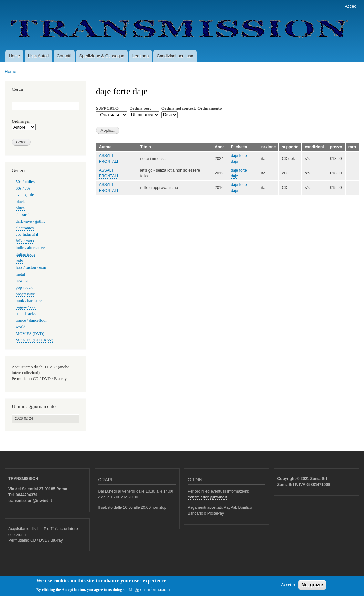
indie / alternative (30, 248)
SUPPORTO (107, 108)
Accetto (288, 586)
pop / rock (24, 288)
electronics (25, 228)
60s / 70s (23, 188)
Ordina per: (140, 108)
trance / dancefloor (31, 320)
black (20, 202)
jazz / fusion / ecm (31, 267)
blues (20, 208)
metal (20, 274)
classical (23, 215)
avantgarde (25, 195)
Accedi (351, 6)
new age (23, 281)
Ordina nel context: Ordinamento (192, 108)
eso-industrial (27, 235)
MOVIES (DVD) (30, 334)
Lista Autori (38, 56)
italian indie (26, 254)
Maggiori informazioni (149, 591)
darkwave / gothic (31, 221)
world (21, 327)
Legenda (141, 56)
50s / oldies (25, 182)
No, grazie (312, 586)
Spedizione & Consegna (102, 56)
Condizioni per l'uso (175, 56)
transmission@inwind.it (208, 497)
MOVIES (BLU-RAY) (35, 340)
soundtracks (26, 314)
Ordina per (21, 121)
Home (14, 56)
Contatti (64, 56)
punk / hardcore (29, 301)
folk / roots (25, 241)
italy (20, 261)
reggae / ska (26, 307)
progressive (25, 294)
